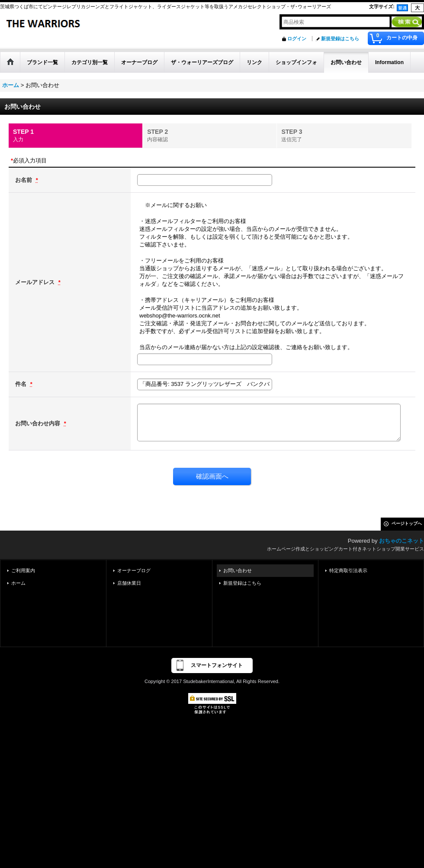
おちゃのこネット (402, 541)
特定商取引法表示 (348, 570)
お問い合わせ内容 (39, 423)
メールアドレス (36, 282)
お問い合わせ (238, 570)
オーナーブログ (134, 570)
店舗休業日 (129, 583)
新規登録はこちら (340, 39)
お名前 (24, 180)
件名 (22, 384)
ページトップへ (407, 523)
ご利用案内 (23, 570)
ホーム (18, 583)
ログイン (297, 39)
